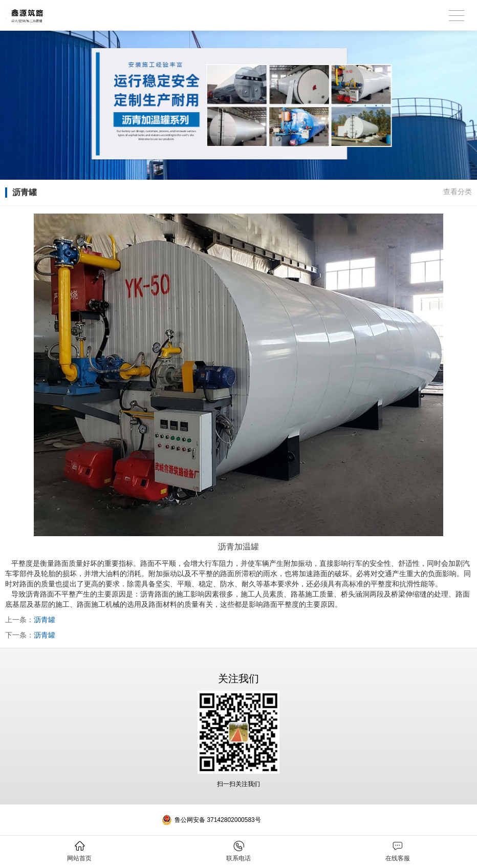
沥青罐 (45, 620)
